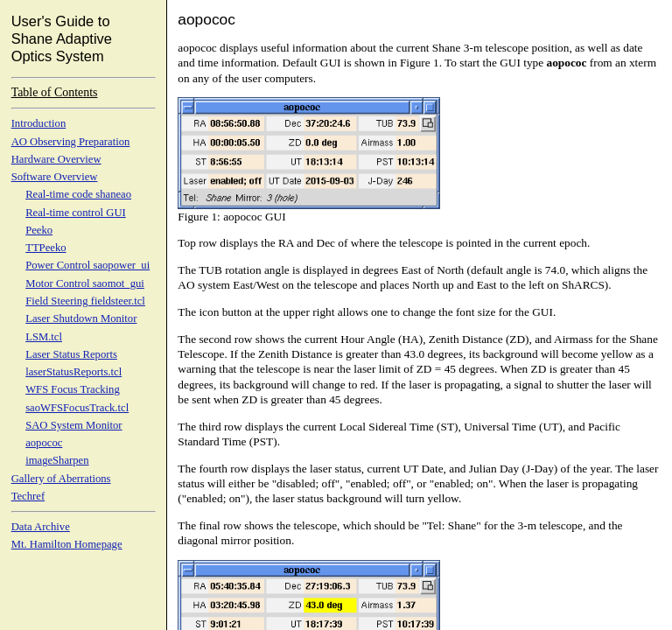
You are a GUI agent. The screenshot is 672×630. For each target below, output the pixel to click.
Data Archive (41, 527)
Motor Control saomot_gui (85, 283)
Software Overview (55, 177)
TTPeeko (45, 248)
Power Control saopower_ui (87, 265)
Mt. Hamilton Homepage (67, 544)
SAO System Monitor (73, 425)
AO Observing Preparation (71, 142)
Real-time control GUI (76, 213)
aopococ (44, 443)
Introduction (39, 123)
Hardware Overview (56, 159)
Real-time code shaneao (78, 194)
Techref (28, 496)
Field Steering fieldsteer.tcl (85, 301)
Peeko (39, 230)
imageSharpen (57, 460)
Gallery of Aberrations (61, 479)
